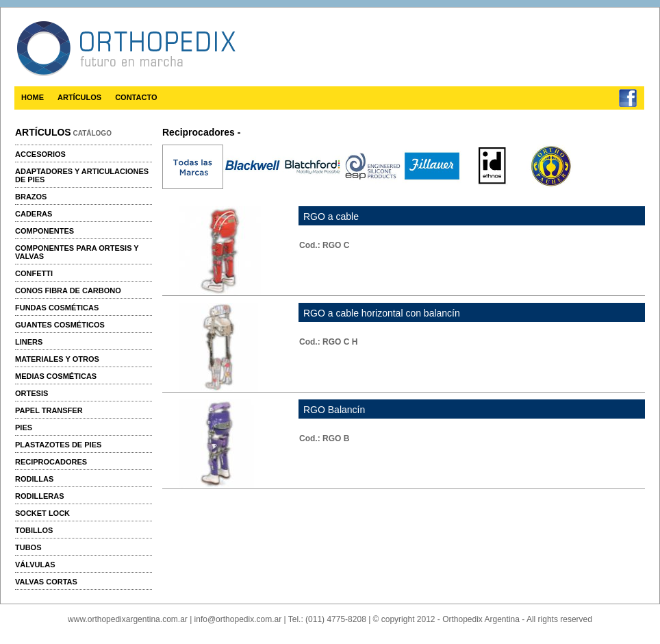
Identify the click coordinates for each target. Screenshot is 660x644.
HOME (33, 97)
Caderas (34, 214)
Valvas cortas (46, 582)
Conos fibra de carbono (68, 290)
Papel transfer (49, 410)
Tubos (28, 547)
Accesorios (40, 154)
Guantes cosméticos (60, 325)
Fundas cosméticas (57, 308)
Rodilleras (40, 496)
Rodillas (34, 479)
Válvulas (35, 565)
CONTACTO (136, 97)
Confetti (34, 273)
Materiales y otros (57, 359)
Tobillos (34, 530)
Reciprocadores (51, 462)
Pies (24, 428)
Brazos (31, 197)
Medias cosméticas (56, 376)
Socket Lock (42, 513)
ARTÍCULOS (79, 97)
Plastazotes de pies (58, 445)
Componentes (45, 231)
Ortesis (31, 393)
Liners (29, 342)
